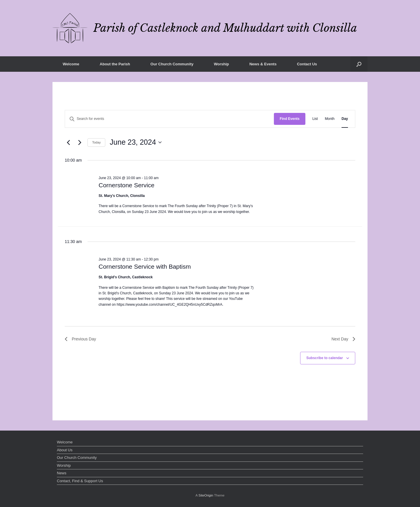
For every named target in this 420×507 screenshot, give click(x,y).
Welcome (71, 64)
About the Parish (115, 64)
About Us (65, 450)
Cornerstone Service (126, 185)
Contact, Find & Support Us (80, 481)
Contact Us (307, 64)
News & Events (263, 64)
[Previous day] (68, 142)
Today (96, 142)
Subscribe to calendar (324, 358)
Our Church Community (172, 64)
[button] (359, 64)
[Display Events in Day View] (345, 119)
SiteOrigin (206, 495)
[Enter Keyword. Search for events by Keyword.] (169, 119)
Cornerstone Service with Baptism (145, 266)
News (62, 473)
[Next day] (80, 142)
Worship (221, 64)
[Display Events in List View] (315, 119)
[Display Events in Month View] (330, 119)
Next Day (343, 339)
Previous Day (80, 339)
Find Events (290, 119)
